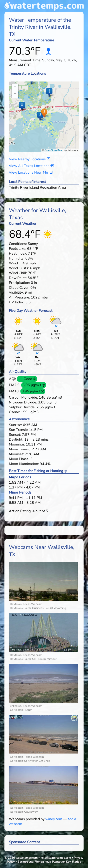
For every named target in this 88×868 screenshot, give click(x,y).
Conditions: (18, 244)
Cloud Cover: (19, 288)
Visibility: (16, 293)
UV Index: (17, 302)
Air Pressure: (19, 297)
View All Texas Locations (31, 166)
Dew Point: (18, 278)
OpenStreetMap (54, 150)
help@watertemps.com (56, 858)
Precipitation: (19, 283)
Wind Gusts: (19, 268)
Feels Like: (18, 249)
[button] (44, 113)
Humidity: (17, 258)
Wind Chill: (18, 273)
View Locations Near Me (31, 172)
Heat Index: (18, 254)
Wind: (14, 263)
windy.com (54, 819)
